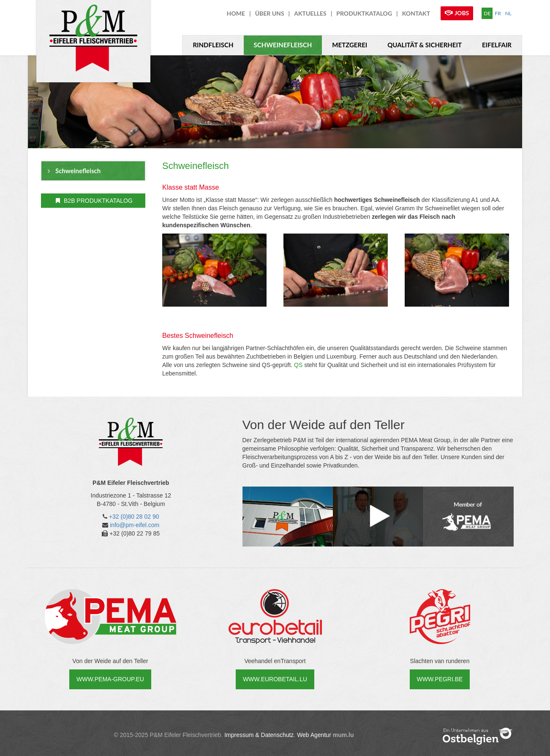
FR (498, 13)
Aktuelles (310, 13)
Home (236, 13)
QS (298, 365)
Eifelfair (497, 45)
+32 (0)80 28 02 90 (134, 517)
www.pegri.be (440, 679)
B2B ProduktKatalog (94, 201)
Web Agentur (314, 735)
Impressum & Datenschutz (259, 735)
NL (508, 13)
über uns (270, 13)
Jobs (462, 13)
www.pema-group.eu (110, 679)
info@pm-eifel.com (135, 525)
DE (487, 13)
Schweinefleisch (283, 45)
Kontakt (416, 13)
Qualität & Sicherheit (425, 45)
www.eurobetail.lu (275, 679)
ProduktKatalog (364, 13)
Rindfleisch (213, 45)
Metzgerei (350, 45)
